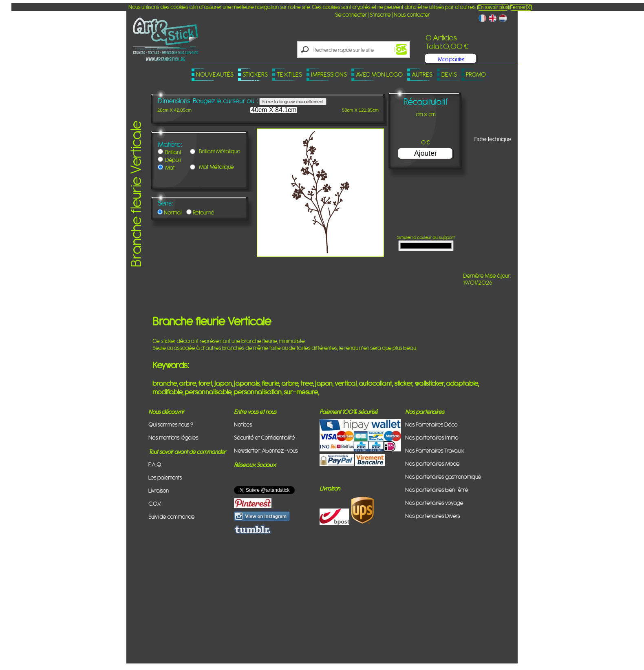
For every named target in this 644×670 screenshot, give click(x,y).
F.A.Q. (155, 464)
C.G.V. (155, 503)
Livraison (159, 490)
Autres (422, 74)
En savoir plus (493, 7)
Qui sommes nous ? (171, 424)
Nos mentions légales (173, 437)
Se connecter (351, 14)
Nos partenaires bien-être (437, 490)
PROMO (476, 74)
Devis (449, 74)
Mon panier (451, 59)
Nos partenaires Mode (432, 463)
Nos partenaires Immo (432, 437)
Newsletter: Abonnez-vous (266, 450)
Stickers (255, 74)
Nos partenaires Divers (433, 516)
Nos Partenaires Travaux (435, 450)
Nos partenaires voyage (434, 503)
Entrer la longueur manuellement (293, 102)
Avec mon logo (379, 74)
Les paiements (165, 477)
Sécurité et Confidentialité (265, 437)
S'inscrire (380, 14)
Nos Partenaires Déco (431, 424)
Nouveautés (215, 74)
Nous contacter (412, 14)
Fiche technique (493, 139)
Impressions (329, 74)
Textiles (289, 74)
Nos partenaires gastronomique (443, 477)
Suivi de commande (172, 516)
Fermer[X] (521, 7)
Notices (243, 424)
